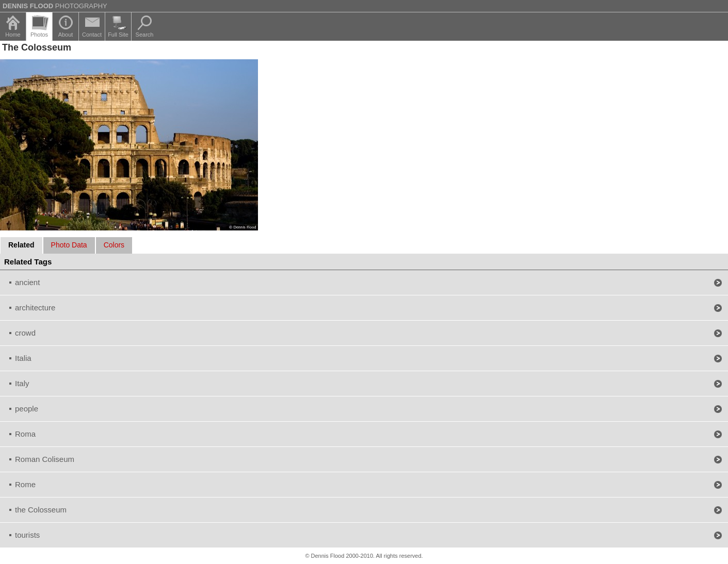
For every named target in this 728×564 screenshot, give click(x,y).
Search (145, 35)
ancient (27, 282)
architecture (35, 308)
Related (21, 245)
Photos (39, 35)
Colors (114, 245)
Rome (25, 484)
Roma (25, 434)
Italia (23, 358)
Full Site (118, 35)
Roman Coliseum (45, 459)
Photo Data (69, 245)
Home (13, 35)
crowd (25, 333)
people (27, 409)
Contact (92, 35)
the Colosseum (41, 510)
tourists (27, 535)
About (66, 35)
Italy (22, 383)
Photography (55, 6)
